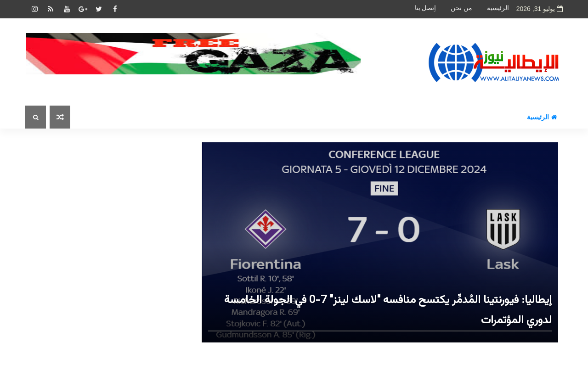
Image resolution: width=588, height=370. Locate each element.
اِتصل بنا (426, 8)
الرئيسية (498, 8)
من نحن (461, 8)
